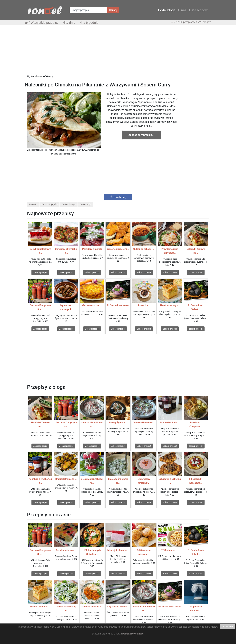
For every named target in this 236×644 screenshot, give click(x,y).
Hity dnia (69, 23)
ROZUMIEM (228, 627)
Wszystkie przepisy (44, 23)
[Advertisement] (118, 51)
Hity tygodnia (89, 23)
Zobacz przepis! (40, 272)
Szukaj (113, 10)
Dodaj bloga (167, 10)
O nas (182, 10)
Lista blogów (198, 10)
